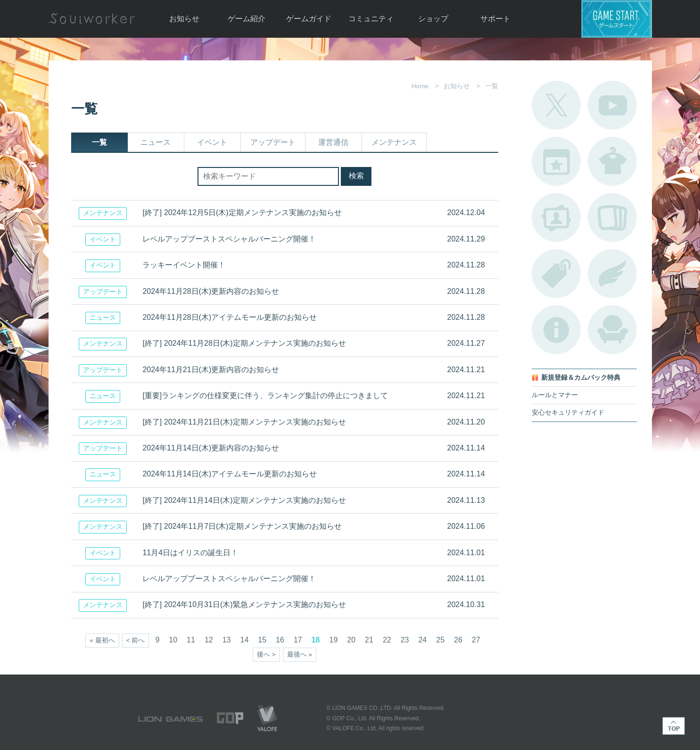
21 (369, 640)
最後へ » (300, 654)
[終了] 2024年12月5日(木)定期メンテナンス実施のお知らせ (242, 212)
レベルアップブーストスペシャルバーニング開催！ (229, 239)
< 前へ (136, 640)
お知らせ (184, 19)
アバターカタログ (612, 161)
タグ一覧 (556, 274)
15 (262, 640)
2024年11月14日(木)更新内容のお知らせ (211, 448)
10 (173, 640)
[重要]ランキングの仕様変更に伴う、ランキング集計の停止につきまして (265, 396)
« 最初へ (102, 640)
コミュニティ (371, 19)
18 (316, 640)
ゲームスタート (617, 19)
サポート (495, 19)
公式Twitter (556, 105)
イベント (212, 142)
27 (476, 640)
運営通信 (333, 142)
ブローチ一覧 (612, 274)
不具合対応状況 (556, 330)
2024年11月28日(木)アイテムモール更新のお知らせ (230, 317)
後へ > (266, 654)
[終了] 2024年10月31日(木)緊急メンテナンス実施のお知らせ (244, 604)
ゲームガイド (309, 19)
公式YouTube (612, 105)
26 (458, 640)
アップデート (273, 142)
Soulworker (92, 19)
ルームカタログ (612, 330)
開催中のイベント (556, 161)
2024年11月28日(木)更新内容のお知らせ (211, 291)
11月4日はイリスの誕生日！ (190, 553)
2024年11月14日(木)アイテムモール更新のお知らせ (230, 474)
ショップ (433, 19)
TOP (674, 726)
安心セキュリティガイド (568, 412)
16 (280, 640)
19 (333, 640)
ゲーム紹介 (247, 19)
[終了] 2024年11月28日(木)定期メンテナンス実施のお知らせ (244, 343)
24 (422, 640)
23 (405, 640)
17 (298, 640)
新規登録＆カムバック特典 (581, 378)
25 (440, 640)
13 (227, 640)
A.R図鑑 (612, 217)
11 (191, 640)
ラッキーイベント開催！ (184, 265)
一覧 (99, 142)
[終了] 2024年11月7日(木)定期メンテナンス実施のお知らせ (242, 526)
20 (351, 640)
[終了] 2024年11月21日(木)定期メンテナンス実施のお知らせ (244, 422)
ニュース (156, 142)
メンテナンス (394, 142)
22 (387, 640)
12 (209, 640)
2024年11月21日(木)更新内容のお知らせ (211, 370)
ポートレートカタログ (556, 217)
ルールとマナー (555, 395)
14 (245, 640)
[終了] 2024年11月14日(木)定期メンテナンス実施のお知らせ (244, 500)
